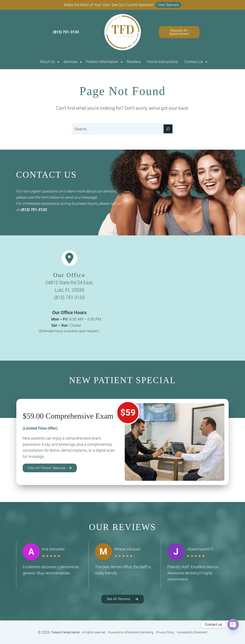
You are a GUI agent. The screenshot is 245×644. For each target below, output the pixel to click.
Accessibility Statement (192, 632)
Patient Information (102, 62)
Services (70, 62)
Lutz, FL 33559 (69, 290)
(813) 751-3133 (33, 210)
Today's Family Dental (65, 632)
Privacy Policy (165, 632)
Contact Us (194, 62)
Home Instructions (162, 62)
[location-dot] (69, 258)
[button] (168, 5)
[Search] (168, 129)
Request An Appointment (179, 32)
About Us (47, 62)
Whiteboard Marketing (139, 632)
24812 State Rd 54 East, (69, 283)
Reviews (134, 62)
